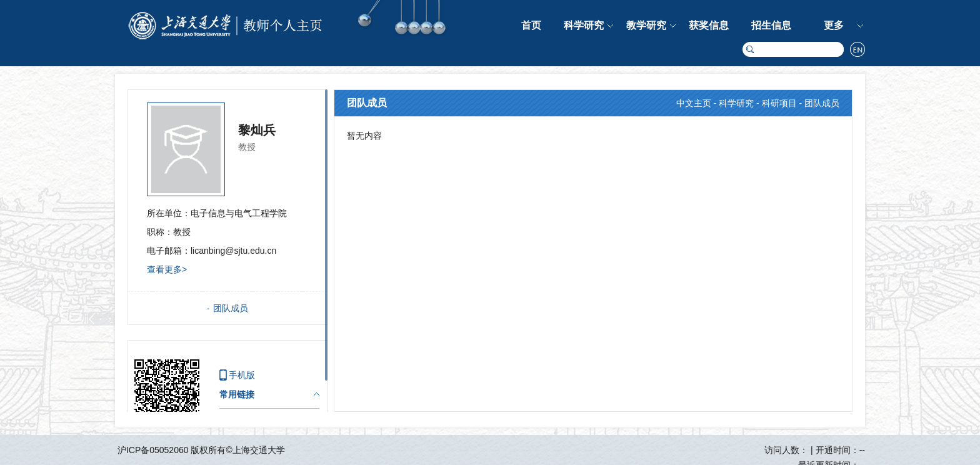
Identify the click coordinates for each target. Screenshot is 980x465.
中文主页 (694, 103)
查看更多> (167, 269)
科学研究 (584, 25)
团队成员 (231, 308)
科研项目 (779, 103)
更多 (834, 25)
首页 (531, 25)
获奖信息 (709, 25)
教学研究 (646, 25)
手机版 (242, 375)
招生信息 (771, 25)
